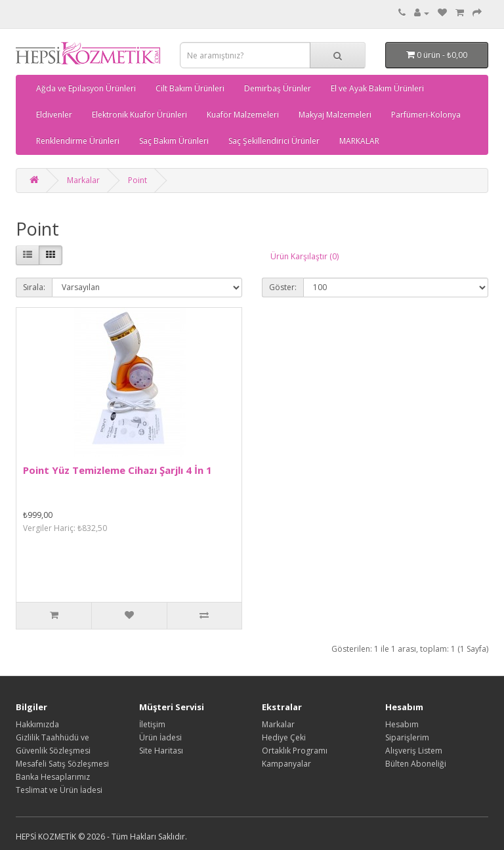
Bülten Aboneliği (416, 764)
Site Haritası (161, 751)
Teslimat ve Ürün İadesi (59, 790)
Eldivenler (54, 115)
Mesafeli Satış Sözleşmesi (62, 764)
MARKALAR (359, 141)
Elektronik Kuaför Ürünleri (139, 115)
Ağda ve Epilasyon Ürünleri (86, 88)
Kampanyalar (286, 764)
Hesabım (402, 724)
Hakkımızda (37, 724)
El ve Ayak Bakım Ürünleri (377, 88)
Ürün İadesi (160, 737)
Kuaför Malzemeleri (243, 115)
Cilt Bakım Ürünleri (190, 88)
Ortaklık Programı (295, 751)
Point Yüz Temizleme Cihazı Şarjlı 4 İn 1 (117, 470)
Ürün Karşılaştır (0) (304, 256)
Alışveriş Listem (414, 751)
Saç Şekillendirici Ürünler (274, 141)
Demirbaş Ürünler (278, 88)
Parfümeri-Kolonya (426, 115)
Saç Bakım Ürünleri (174, 141)
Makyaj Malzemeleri (335, 115)
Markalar (83, 180)
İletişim (152, 724)
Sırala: (34, 287)
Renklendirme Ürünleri (78, 141)
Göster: (283, 287)
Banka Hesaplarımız (53, 777)
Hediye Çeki (284, 737)
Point (137, 180)
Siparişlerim (407, 737)
